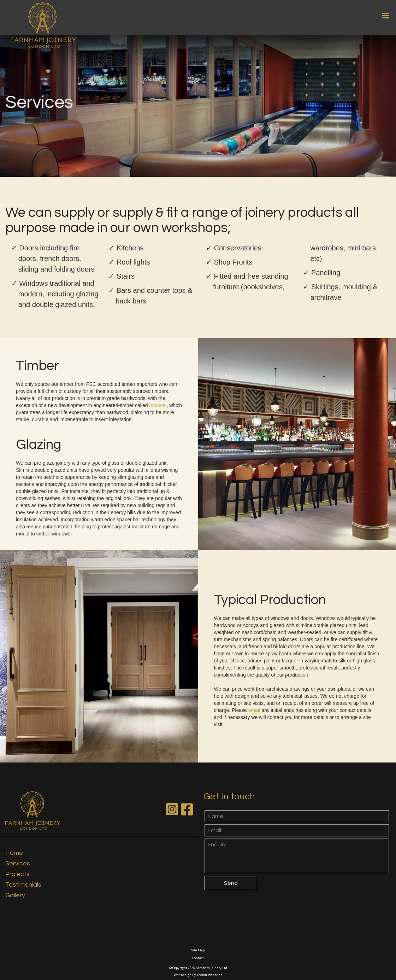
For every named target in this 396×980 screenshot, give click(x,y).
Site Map (198, 950)
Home (14, 853)
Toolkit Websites (209, 975)
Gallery (15, 895)
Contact (198, 958)
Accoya (158, 405)
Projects (17, 874)
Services (18, 863)
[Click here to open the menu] (385, 16)
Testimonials (23, 885)
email (255, 710)
